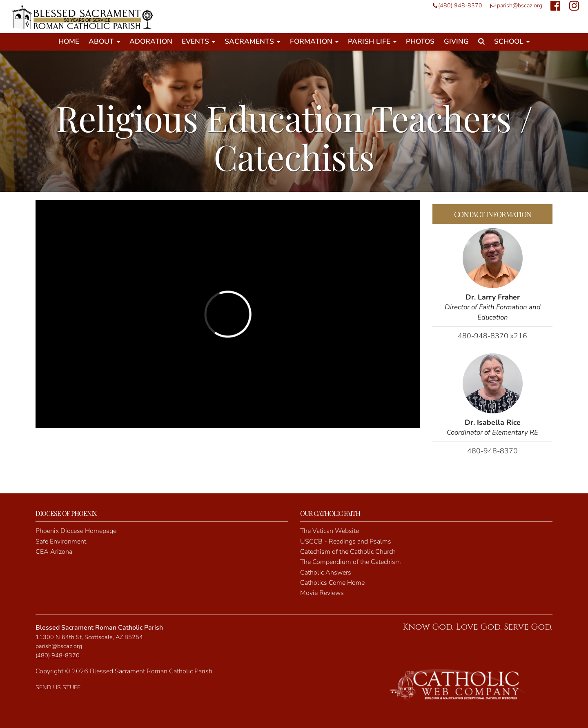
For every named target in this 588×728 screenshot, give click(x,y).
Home (69, 41)
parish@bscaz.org (514, 6)
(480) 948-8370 (455, 6)
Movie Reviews (322, 593)
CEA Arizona (54, 552)
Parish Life (372, 41)
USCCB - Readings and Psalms (346, 542)
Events (198, 41)
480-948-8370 (492, 451)
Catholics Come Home (332, 583)
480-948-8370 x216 (492, 336)
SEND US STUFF (58, 687)
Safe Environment (61, 542)
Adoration (151, 41)
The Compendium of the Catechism (351, 562)
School (512, 41)
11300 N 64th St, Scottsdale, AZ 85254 (89, 637)
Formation (314, 41)
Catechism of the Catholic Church (348, 552)
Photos (420, 41)
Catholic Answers (326, 573)
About (104, 41)
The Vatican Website (330, 531)
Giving (456, 41)
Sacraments (252, 41)
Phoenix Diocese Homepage (76, 531)
